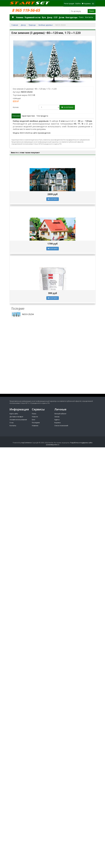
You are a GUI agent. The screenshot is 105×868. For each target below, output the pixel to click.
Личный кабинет (60, 414)
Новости (35, 417)
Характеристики (28, 116)
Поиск (92, 11)
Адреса (57, 420)
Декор (50, 17)
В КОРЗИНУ (53, 199)
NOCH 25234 (22, 315)
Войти (78, 4)
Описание (16, 116)
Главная (15, 25)
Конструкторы (71, 17)
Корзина (57, 423)
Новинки (20, 17)
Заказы (57, 417)
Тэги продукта (42, 116)
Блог (34, 420)
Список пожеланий (61, 426)
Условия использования (18, 420)
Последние (36, 423)
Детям (62, 17)
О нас (12, 423)
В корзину (67, 107)
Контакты (89, 17)
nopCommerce (26, 443)
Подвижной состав (33, 17)
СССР (56, 17)
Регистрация (69, 4)
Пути (44, 17)
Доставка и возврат (16, 417)
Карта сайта (14, 414)
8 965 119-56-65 (26, 10)
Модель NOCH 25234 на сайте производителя (32, 133)
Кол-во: (16, 107)
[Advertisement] (53, 376)
